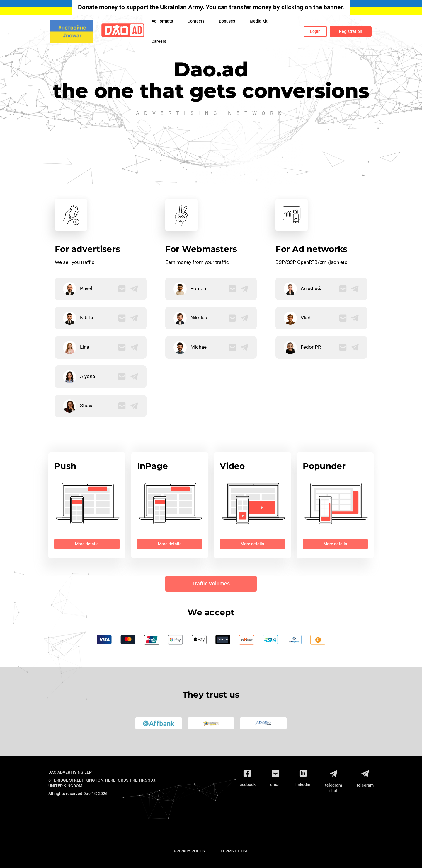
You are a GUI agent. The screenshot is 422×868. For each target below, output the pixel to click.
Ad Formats (162, 21)
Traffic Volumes (211, 583)
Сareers (159, 41)
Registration (351, 31)
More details (87, 544)
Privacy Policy (190, 851)
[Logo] (123, 31)
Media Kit (259, 21)
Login (315, 31)
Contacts (196, 21)
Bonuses (227, 21)
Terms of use (234, 851)
